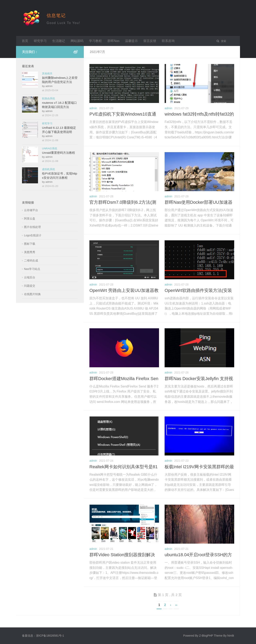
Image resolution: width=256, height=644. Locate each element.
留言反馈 (150, 41)
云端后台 (30, 277)
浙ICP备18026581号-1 (50, 636)
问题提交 (30, 286)
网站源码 (77, 41)
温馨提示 (131, 41)
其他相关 (47, 73)
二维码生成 (31, 261)
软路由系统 (48, 98)
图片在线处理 (32, 227)
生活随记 (59, 41)
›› (176, 605)
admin (93, 108)
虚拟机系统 (48, 169)
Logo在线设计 (33, 235)
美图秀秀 (30, 252)
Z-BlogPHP (206, 636)
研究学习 (40, 41)
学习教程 (95, 41)
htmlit (231, 636)
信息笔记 (56, 15)
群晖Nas (113, 41)
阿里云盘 (30, 219)
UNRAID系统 (50, 148)
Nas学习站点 (32, 269)
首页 (25, 41)
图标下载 (30, 244)
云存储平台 (31, 210)
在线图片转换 (32, 294)
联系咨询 (168, 41)
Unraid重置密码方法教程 (58, 153)
